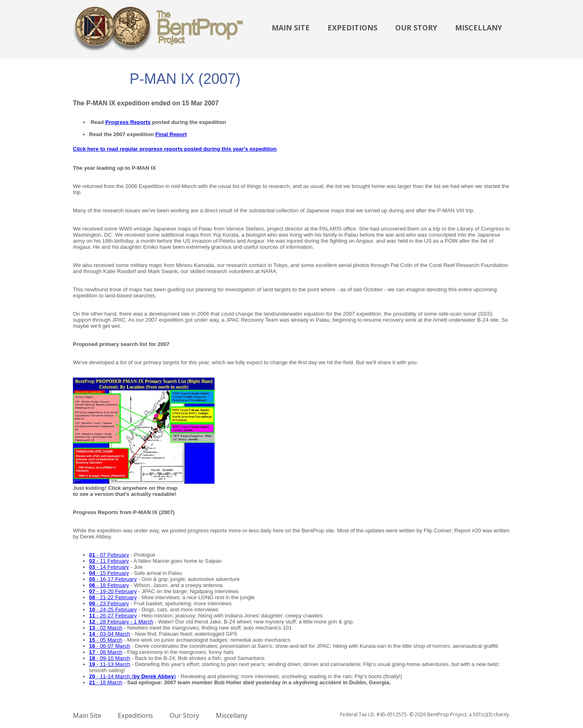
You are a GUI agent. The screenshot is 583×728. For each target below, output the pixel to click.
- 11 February (109, 561)
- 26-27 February (113, 616)
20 (92, 676)
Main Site (291, 28)
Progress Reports (128, 122)
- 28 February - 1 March (121, 622)
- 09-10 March (110, 658)
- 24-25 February (113, 610)
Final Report (171, 134)
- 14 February (109, 567)
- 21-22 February (113, 597)
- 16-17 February (116, 579)
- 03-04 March (113, 634)
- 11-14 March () (136, 676)
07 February (115, 555)
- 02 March (106, 628)
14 (92, 634)
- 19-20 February (113, 591)
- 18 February (109, 585)
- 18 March (106, 682)
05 (92, 579)
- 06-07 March (113, 646)
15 (92, 640)
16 (92, 646)
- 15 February (109, 573)
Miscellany (479, 28)
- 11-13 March (113, 664)
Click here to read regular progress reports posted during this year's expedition (175, 149)
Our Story (416, 28)
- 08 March (109, 652)
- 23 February (109, 603)
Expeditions (352, 28)
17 (92, 652)
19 (92, 664)
